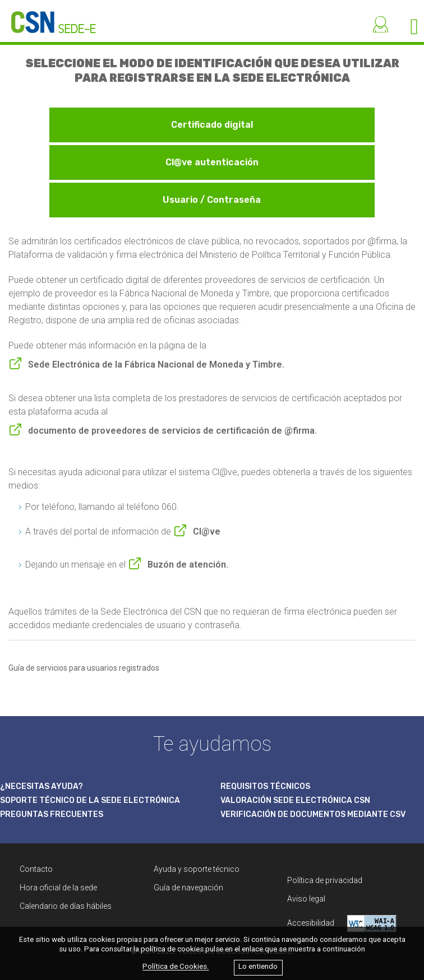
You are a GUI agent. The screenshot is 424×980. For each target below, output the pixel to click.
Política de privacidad (325, 880)
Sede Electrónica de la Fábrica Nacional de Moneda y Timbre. (156, 364)
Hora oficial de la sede (58, 888)
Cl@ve (207, 531)
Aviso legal (306, 899)
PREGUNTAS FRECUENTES (52, 814)
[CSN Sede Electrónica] (48, 17)
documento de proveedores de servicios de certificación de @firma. (172, 431)
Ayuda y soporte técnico (197, 869)
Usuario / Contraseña (212, 200)
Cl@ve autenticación (212, 162)
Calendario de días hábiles (66, 906)
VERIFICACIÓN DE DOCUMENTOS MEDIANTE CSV (313, 814)
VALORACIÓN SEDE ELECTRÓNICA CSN (295, 800)
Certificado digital (212, 125)
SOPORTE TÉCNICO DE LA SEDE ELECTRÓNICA (90, 800)
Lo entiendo (258, 967)
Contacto (36, 869)
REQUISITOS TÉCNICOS (265, 786)
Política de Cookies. (176, 967)
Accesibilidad (342, 924)
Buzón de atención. (188, 565)
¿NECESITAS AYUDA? (42, 786)
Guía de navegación (188, 888)
